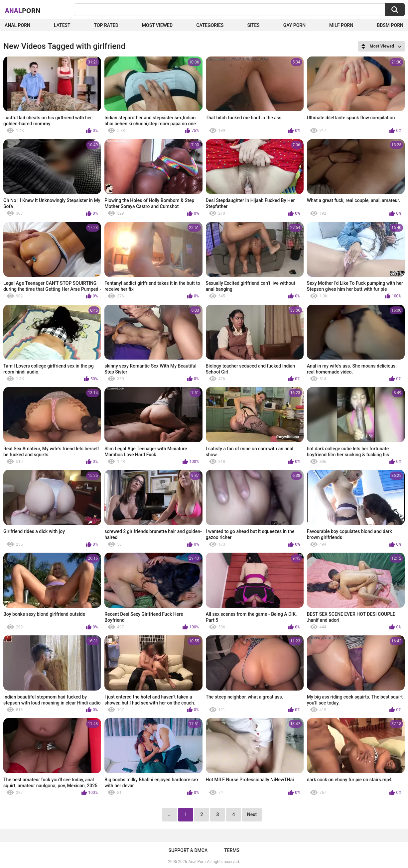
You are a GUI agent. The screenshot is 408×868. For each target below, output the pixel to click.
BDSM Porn (390, 25)
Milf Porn (341, 25)
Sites (254, 25)
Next (252, 814)
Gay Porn (294, 25)
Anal (23, 10)
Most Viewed (157, 25)
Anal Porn (17, 25)
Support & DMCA (188, 850)
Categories (210, 25)
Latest (62, 25)
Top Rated (106, 25)
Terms (232, 850)
